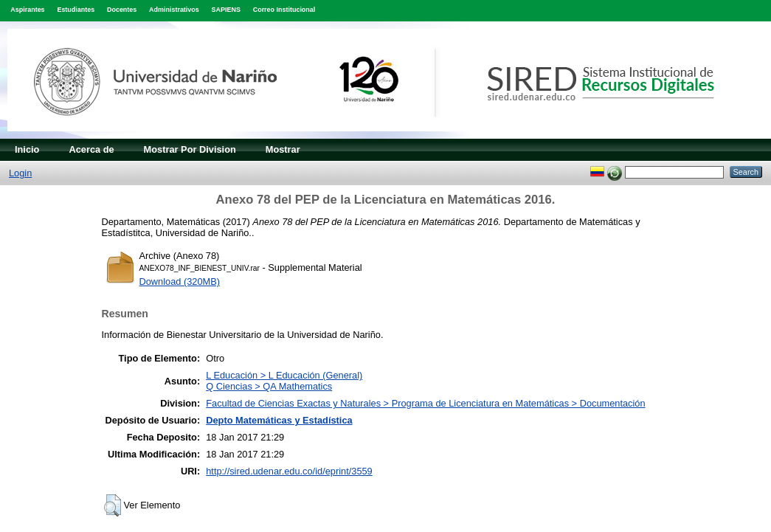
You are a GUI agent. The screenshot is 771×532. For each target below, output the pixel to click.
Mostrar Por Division (190, 149)
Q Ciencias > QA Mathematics (269, 386)
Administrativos (174, 10)
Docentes (122, 10)
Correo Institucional (284, 10)
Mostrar (283, 149)
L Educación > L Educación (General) (284, 375)
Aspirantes (27, 10)
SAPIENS (226, 10)
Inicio (27, 149)
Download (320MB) (180, 281)
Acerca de (91, 149)
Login (20, 173)
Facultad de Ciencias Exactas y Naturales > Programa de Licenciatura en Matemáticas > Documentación (425, 403)
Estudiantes (76, 10)
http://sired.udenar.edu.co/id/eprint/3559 (289, 471)
